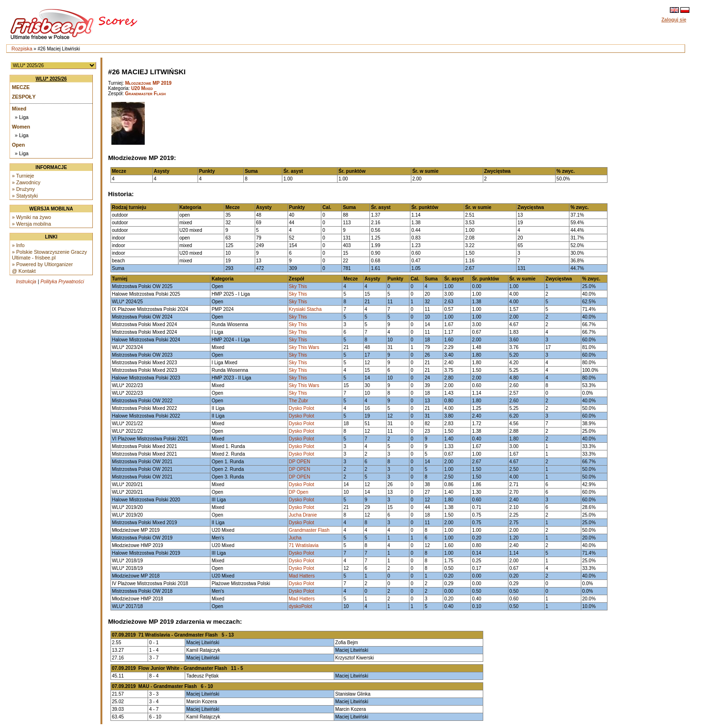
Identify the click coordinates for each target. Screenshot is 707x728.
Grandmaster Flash (146, 94)
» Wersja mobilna (31, 224)
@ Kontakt (24, 271)
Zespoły (24, 97)
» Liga (22, 117)
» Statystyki (25, 196)
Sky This (298, 286)
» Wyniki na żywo (31, 217)
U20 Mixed (142, 88)
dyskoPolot (301, 606)
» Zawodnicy (26, 182)
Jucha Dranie (303, 515)
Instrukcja (26, 282)
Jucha (295, 538)
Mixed (19, 109)
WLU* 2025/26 (51, 79)
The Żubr (299, 401)
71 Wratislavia (304, 545)
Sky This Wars (304, 347)
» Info (18, 245)
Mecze (21, 87)
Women (21, 127)
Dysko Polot (302, 408)
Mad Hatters (302, 576)
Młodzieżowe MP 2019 (149, 83)
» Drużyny (23, 189)
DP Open (299, 492)
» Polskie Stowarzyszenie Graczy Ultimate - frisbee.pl (50, 255)
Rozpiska (22, 49)
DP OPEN (300, 462)
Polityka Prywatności (62, 282)
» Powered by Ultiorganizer (42, 264)
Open (18, 145)
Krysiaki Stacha (305, 309)
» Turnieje (23, 176)
